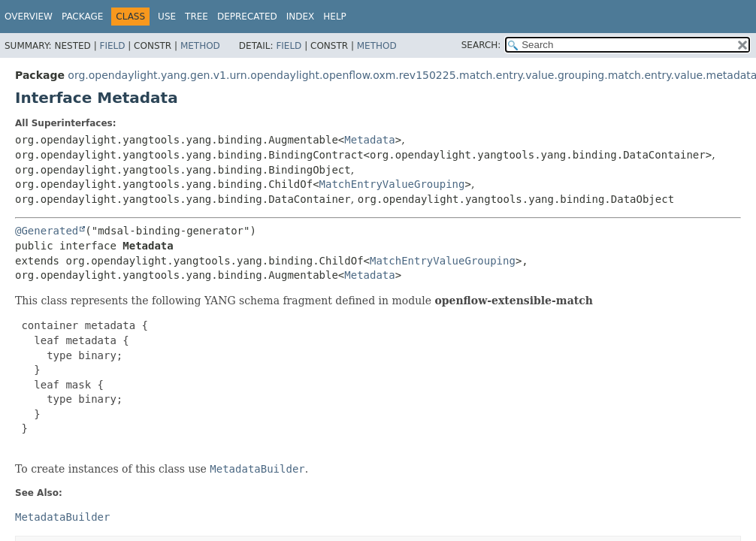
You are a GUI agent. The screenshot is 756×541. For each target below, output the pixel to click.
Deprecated (247, 17)
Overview (29, 17)
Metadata (369, 140)
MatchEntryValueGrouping (392, 184)
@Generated (47, 231)
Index (301, 17)
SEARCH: (481, 45)
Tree (197, 17)
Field (112, 46)
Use (167, 17)
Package (82, 17)
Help (335, 17)
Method (200, 46)
